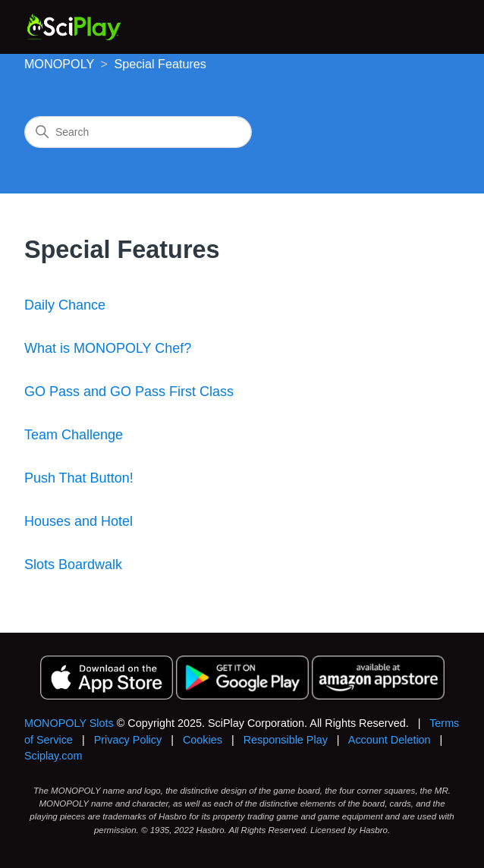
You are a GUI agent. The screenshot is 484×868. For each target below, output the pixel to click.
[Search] (138, 132)
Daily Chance (65, 305)
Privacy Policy (128, 740)
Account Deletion (390, 740)
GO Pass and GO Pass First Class (129, 392)
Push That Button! (79, 478)
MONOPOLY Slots (69, 723)
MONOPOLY (59, 64)
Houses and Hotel (79, 521)
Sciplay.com (53, 756)
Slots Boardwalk (73, 565)
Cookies (203, 740)
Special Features (160, 64)
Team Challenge (74, 435)
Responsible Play (286, 740)
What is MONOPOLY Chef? (108, 348)
